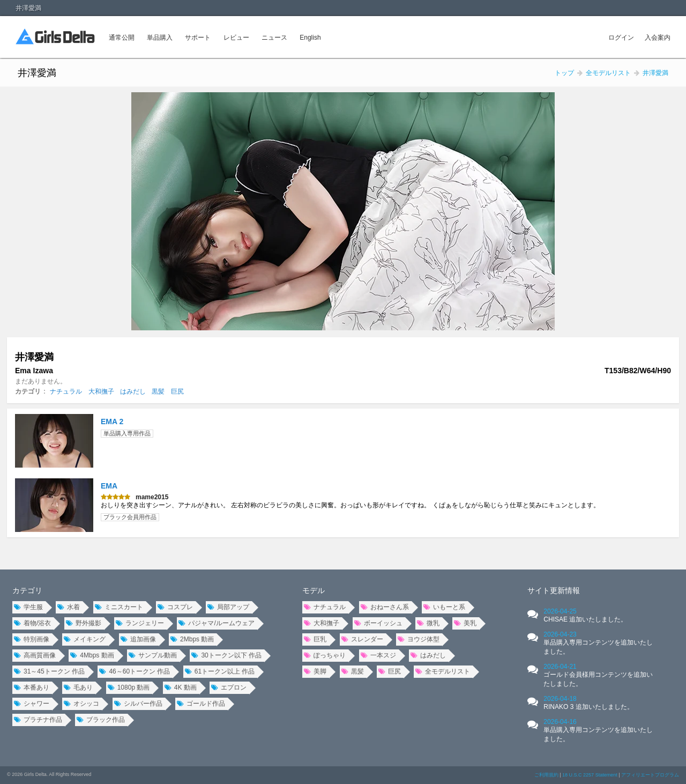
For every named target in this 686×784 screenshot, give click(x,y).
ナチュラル (66, 391)
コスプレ (175, 607)
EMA (109, 486)
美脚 (315, 671)
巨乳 (315, 639)
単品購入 (160, 38)
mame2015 (152, 497)
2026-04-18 (588, 703)
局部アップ (228, 607)
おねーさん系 (385, 607)
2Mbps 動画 (192, 639)
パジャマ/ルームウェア (216, 623)
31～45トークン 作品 (49, 671)
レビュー (236, 38)
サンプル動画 (153, 655)
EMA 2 (112, 421)
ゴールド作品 (201, 704)
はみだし (133, 391)
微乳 (428, 623)
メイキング (85, 639)
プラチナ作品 (38, 720)
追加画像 (138, 639)
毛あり (78, 687)
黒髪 (158, 391)
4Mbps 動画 (92, 655)
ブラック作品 (101, 720)
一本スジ (378, 655)
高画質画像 (35, 655)
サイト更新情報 (554, 590)
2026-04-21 (598, 675)
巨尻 (177, 391)
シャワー (32, 704)
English (310, 38)
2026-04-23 (598, 643)
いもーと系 (444, 607)
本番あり (32, 687)
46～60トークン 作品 (135, 671)
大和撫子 (101, 391)
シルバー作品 (138, 704)
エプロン (229, 687)
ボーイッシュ (378, 623)
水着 (69, 607)
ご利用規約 (546, 775)
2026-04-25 (585, 615)
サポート (198, 38)
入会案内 (658, 38)
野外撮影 (84, 623)
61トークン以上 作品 (220, 671)
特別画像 (32, 639)
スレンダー (362, 639)
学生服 (28, 607)
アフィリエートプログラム (650, 775)
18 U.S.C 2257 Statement (590, 775)
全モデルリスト (443, 671)
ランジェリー (140, 623)
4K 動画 (181, 687)
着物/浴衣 (32, 623)
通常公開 (122, 38)
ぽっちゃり (325, 655)
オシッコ (81, 704)
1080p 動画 (129, 687)
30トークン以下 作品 (226, 655)
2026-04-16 (598, 730)
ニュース (274, 38)
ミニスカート (119, 607)
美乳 (465, 623)
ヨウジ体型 (419, 639)
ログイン (621, 38)
